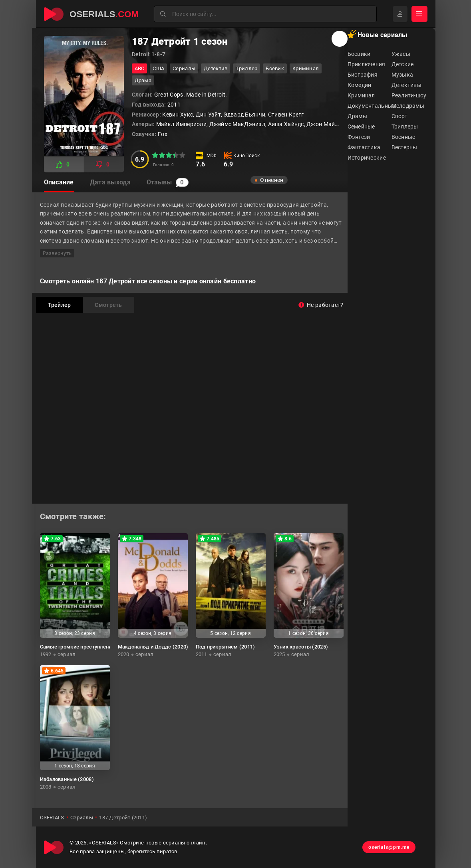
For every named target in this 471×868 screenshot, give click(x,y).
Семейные (361, 127)
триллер (246, 68)
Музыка (402, 75)
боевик (275, 68)
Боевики (359, 54)
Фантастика (364, 147)
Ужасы (401, 54)
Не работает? (321, 305)
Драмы (357, 116)
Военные (403, 137)
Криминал (361, 95)
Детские (403, 64)
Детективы (407, 85)
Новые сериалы (378, 34)
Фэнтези (359, 137)
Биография (363, 75)
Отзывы (168, 182)
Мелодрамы (408, 106)
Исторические (367, 158)
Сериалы (184, 68)
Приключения (367, 64)
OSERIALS (52, 818)
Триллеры (405, 127)
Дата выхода (110, 182)
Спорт (399, 116)
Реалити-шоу (409, 95)
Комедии (360, 85)
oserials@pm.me (389, 847)
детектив (216, 68)
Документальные (370, 106)
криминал (306, 68)
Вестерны (404, 147)
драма (143, 80)
